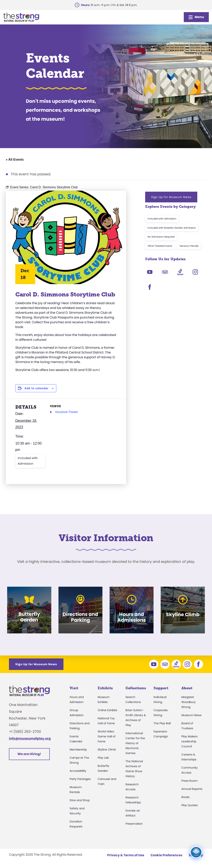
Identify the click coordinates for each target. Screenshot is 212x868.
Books (185, 797)
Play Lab (103, 758)
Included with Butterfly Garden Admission (172, 228)
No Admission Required (161, 237)
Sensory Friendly (189, 246)
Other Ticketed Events (160, 246)
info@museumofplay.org (30, 738)
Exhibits (105, 688)
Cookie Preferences (166, 855)
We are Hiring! (29, 754)
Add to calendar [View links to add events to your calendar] (36, 388)
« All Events (15, 160)
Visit (74, 688)
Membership (78, 750)
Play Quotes (190, 805)
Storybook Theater (67, 412)
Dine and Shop (80, 800)
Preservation (134, 824)
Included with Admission (28, 461)
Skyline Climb (107, 750)
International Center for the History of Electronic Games (135, 743)
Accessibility (78, 771)
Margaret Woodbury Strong (189, 702)
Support (161, 688)
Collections (136, 688)
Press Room (189, 781)
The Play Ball (162, 723)
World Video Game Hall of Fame (107, 736)
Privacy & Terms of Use (126, 855)
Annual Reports (192, 789)
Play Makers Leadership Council (189, 741)
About (187, 688)
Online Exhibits (107, 710)
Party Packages (80, 779)
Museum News (191, 715)
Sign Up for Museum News (171, 197)
